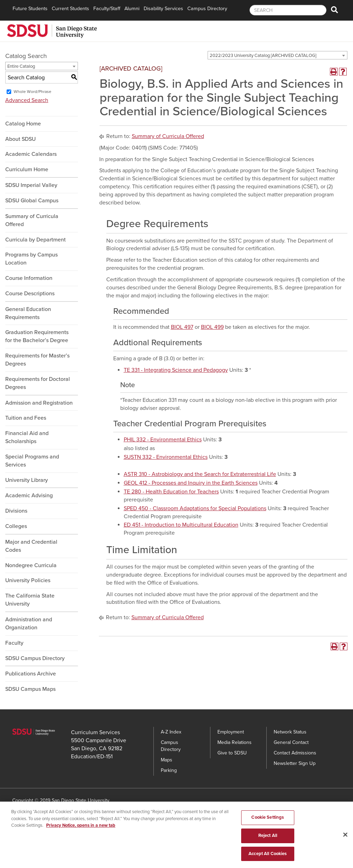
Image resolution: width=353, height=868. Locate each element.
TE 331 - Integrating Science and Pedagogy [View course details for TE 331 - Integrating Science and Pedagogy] (176, 370)
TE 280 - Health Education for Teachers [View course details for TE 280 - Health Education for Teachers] (171, 492)
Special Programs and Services (32, 461)
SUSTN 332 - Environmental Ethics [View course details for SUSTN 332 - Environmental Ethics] (166, 457)
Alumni (132, 9)
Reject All (268, 845)
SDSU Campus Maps (30, 689)
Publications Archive (31, 674)
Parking (169, 770)
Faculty (14, 643)
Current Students (70, 9)
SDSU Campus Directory (35, 658)
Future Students (30, 9)
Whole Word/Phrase (33, 92)
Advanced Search (27, 100)
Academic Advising (29, 496)
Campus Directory (207, 9)
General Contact (291, 742)
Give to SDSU (232, 753)
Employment (231, 732)
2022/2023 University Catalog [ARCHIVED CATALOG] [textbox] (263, 56)
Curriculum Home (27, 169)
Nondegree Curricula (31, 565)
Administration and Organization (29, 624)
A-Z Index (171, 732)
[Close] (345, 844)
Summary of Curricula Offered (32, 220)
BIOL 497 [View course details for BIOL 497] (182, 327)
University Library (27, 480)
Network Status (290, 732)
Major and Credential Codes (31, 546)
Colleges (16, 526)
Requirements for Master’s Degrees (37, 360)
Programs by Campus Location (31, 259)
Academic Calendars (31, 154)
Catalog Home (23, 124)
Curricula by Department (35, 240)
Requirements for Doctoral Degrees (38, 383)
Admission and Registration (39, 403)
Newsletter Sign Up (295, 763)
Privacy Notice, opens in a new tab (81, 834)
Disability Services (163, 9)
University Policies (28, 580)
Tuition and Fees (26, 418)
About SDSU (20, 139)
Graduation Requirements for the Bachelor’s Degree (37, 336)
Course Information (29, 278)
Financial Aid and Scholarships (27, 437)
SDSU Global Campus (32, 201)
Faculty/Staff (107, 9)
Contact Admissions (295, 753)
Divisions (16, 511)
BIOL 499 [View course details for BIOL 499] (212, 327)
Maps (167, 760)
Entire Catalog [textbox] (21, 66)
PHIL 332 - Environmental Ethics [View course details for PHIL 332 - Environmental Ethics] (163, 440)
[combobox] (278, 55)
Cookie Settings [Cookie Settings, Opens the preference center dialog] (268, 826)
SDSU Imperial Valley (31, 185)
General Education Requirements (28, 313)
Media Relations (235, 742)
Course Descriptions (30, 294)
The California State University (30, 600)
